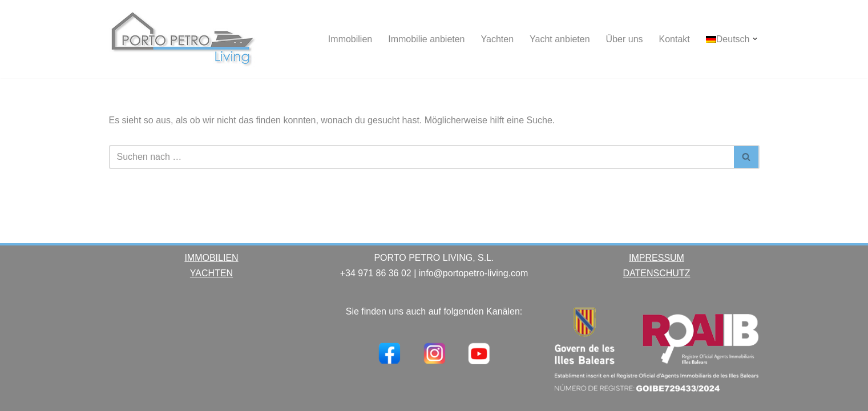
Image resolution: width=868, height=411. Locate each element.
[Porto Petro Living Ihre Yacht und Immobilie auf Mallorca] (183, 39)
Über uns (625, 39)
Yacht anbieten (560, 39)
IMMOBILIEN (211, 258)
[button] (755, 39)
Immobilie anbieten (426, 39)
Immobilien (350, 39)
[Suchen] (421, 157)
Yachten (498, 39)
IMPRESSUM (657, 258)
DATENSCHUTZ (657, 273)
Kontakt (675, 39)
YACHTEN (211, 273)
